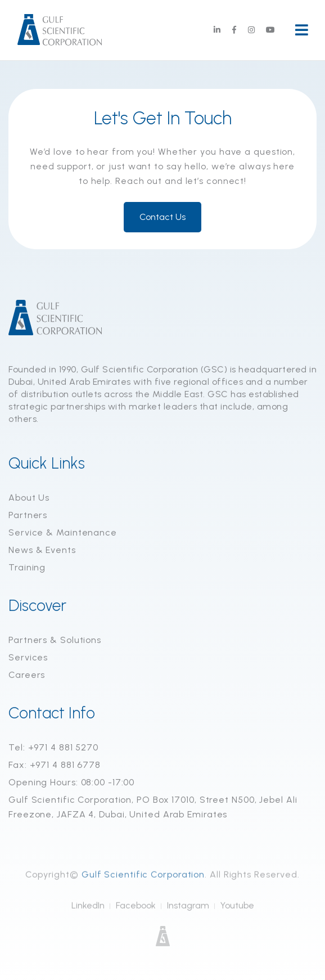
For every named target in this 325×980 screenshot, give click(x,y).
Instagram (188, 911)
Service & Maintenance (63, 533)
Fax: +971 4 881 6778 (55, 765)
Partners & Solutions (55, 640)
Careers (27, 675)
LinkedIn (88, 911)
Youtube (237, 911)
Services (28, 658)
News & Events (42, 550)
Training (27, 568)
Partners (28, 516)
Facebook (136, 911)
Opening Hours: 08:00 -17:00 (71, 783)
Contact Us (162, 217)
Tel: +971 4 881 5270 (53, 748)
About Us (29, 498)
